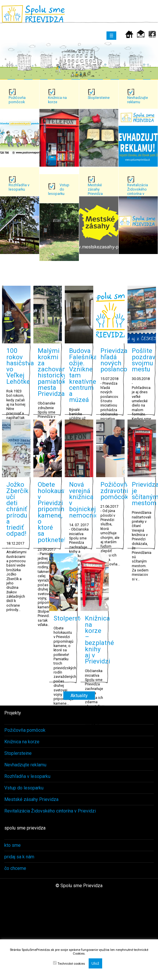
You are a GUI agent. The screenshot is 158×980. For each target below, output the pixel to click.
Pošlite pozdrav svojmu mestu (144, 360)
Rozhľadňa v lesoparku (27, 776)
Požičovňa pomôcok (25, 730)
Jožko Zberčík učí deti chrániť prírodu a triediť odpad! (17, 509)
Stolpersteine (73, 618)
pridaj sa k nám (19, 857)
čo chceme (15, 868)
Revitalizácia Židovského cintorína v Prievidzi (50, 811)
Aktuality (79, 696)
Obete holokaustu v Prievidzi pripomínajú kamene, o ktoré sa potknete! (55, 512)
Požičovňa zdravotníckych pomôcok (123, 491)
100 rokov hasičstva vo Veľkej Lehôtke (20, 366)
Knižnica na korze (22, 742)
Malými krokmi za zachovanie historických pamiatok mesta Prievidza (56, 372)
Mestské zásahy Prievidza (31, 799)
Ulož (95, 963)
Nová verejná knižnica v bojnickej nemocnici (85, 500)
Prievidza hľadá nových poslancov (115, 360)
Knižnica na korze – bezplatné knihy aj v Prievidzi (99, 640)
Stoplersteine (18, 753)
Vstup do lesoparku (24, 788)
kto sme (13, 845)
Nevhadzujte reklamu (25, 765)
